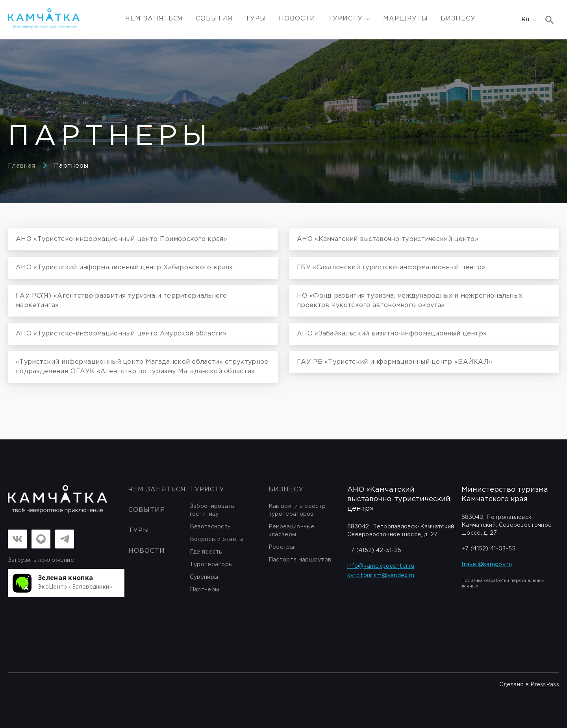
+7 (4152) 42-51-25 (374, 550)
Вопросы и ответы (217, 539)
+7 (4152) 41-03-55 (488, 549)
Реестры (281, 547)
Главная (21, 166)
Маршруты (406, 19)
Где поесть (206, 552)
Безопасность (210, 527)
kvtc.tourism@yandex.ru (381, 576)
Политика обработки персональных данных (503, 584)
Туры (256, 19)
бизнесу (286, 490)
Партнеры (71, 166)
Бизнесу (458, 19)
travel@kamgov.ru (487, 565)
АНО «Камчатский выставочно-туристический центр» (399, 499)
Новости (297, 19)
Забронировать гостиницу (212, 510)
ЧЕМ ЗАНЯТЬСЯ (154, 19)
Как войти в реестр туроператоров (297, 510)
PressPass (545, 685)
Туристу (207, 490)
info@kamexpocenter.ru (381, 566)
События (214, 19)
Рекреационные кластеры (292, 531)
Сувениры (204, 577)
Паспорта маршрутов (300, 560)
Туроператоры (211, 565)
